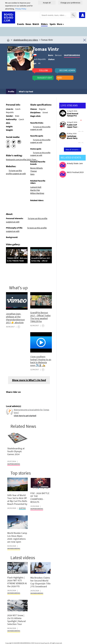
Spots (53, 24)
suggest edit (45, 78)
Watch (36, 24)
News (28, 24)
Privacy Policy (21, 9)
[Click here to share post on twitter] (14, 398)
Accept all (47, 3)
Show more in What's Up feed (29, 380)
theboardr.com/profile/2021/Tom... (22, 159)
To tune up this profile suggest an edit (40, 154)
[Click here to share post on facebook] (9, 398)
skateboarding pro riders (26, 40)
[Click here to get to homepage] (8, 40)
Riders (44, 24)
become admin (67, 70)
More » (60, 24)
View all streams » (72, 150)
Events (21, 24)
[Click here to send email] (20, 398)
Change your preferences (70, 3)
